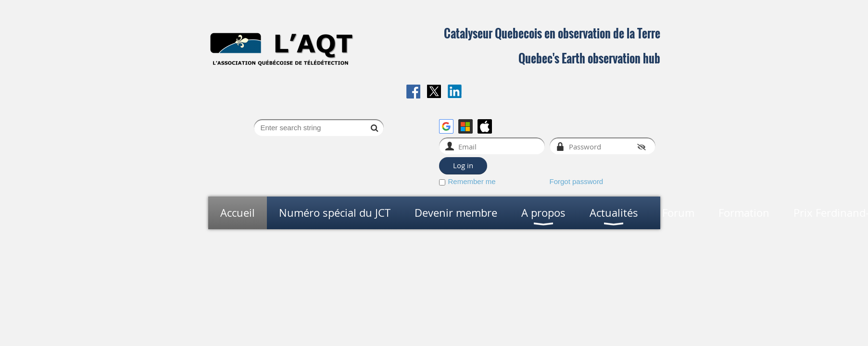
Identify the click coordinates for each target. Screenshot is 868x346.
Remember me (472, 181)
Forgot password (577, 181)
